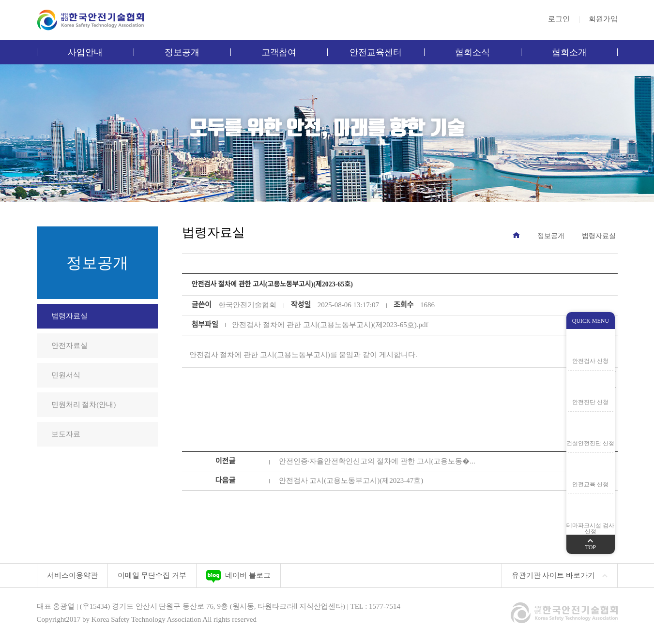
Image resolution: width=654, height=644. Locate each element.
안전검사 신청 (590, 361)
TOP (591, 543)
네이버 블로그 (238, 576)
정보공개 (182, 52)
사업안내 (85, 52)
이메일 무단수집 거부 (152, 575)
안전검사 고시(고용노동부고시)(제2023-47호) (351, 480)
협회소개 (569, 52)
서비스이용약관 (72, 575)
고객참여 (279, 52)
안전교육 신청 (590, 484)
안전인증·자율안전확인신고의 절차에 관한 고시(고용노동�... (377, 461)
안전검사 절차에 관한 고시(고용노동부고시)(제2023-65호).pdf (330, 325)
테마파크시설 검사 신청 (590, 528)
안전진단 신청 (590, 402)
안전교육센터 (376, 52)
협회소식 (472, 52)
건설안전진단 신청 (590, 443)
